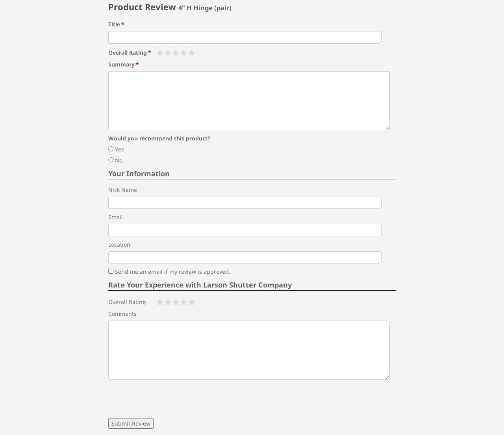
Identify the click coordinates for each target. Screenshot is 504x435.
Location (119, 244)
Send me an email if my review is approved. (169, 272)
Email (116, 217)
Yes (116, 149)
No (115, 160)
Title (114, 24)
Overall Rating (128, 53)
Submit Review (131, 423)
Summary (121, 64)
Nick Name (123, 190)
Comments (122, 314)
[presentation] (168, 399)
